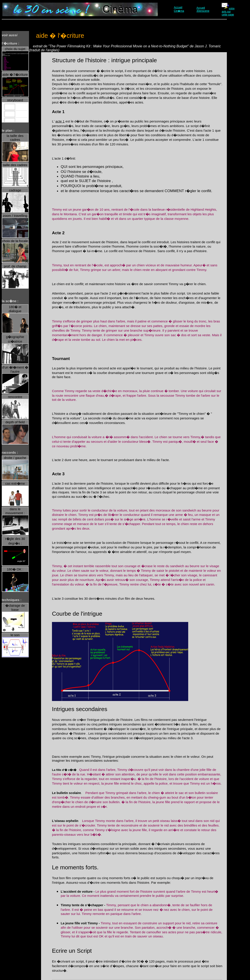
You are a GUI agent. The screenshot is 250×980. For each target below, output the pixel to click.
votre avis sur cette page (228, 12)
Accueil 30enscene (203, 9)
